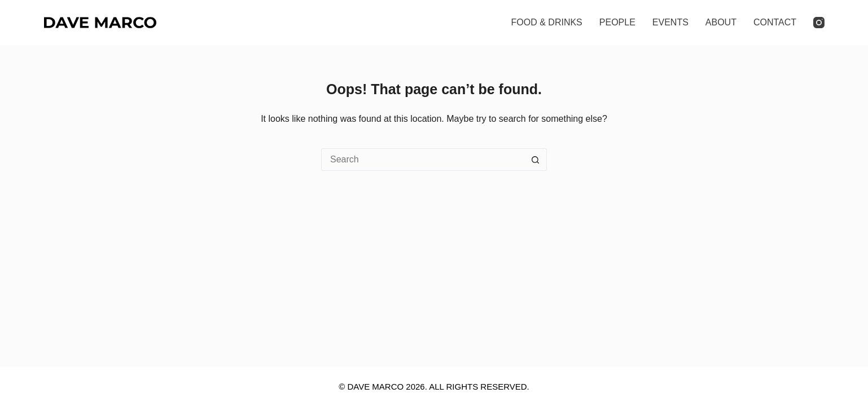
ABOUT (721, 22)
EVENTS (670, 22)
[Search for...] (423, 160)
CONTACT (775, 22)
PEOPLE (617, 22)
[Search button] (536, 160)
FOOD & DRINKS (547, 22)
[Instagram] (819, 23)
